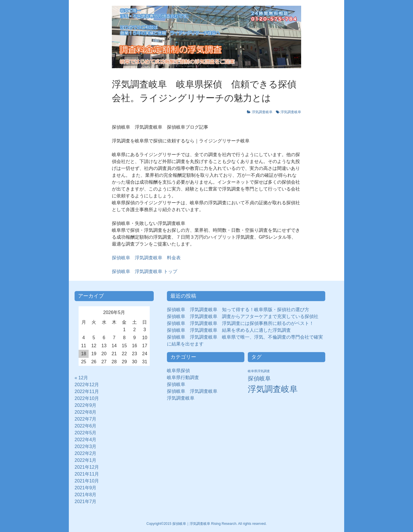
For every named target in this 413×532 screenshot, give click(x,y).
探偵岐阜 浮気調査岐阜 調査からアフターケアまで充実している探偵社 (243, 316)
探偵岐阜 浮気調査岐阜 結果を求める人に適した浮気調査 (229, 330)
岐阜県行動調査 (183, 377)
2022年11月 (87, 391)
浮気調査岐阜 (262, 112)
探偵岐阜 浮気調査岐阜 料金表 (146, 258)
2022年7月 (86, 419)
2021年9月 (86, 488)
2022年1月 (86, 460)
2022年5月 (86, 433)
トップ (145, 271)
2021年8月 (86, 495)
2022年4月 (86, 440)
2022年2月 (86, 453)
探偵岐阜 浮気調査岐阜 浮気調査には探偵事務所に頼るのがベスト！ (240, 323)
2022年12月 (87, 385)
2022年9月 (86, 405)
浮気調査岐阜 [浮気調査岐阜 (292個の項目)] (273, 389)
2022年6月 (86, 426)
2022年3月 (86, 446)
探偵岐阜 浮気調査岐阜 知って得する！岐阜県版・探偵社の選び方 (238, 310)
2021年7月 (86, 501)
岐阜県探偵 (178, 371)
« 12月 (81, 378)
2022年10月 (87, 398)
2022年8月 (86, 412)
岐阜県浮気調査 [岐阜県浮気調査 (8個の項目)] (259, 371)
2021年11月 (87, 474)
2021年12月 (87, 467)
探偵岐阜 (178, 384)
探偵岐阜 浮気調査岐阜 (192, 391)
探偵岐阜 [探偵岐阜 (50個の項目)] (259, 378)
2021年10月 (87, 481)
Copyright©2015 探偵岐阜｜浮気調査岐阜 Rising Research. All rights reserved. (207, 524)
